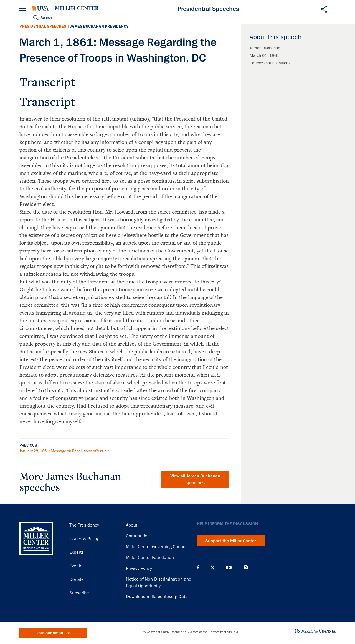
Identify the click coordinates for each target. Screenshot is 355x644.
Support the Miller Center (231, 541)
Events (76, 566)
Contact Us (137, 536)
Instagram (246, 567)
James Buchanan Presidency (99, 26)
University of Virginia (40, 8)
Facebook (198, 568)
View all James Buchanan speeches (195, 479)
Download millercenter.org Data (157, 597)
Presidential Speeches (43, 26)
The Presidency (84, 525)
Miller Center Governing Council (157, 547)
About (132, 525)
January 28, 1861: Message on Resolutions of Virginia (64, 451)
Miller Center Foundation (150, 558)
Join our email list (53, 633)
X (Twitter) (213, 568)
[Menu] (24, 9)
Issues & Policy (84, 539)
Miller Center (77, 8)
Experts (77, 552)
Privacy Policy (139, 568)
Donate (77, 579)
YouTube (229, 568)
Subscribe (79, 593)
